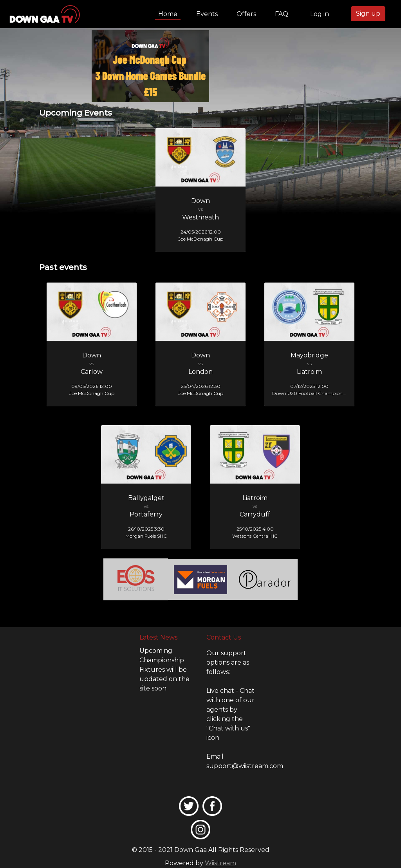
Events (207, 14)
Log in (320, 14)
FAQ (282, 14)
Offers (246, 14)
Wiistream (220, 863)
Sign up (368, 14)
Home (169, 13)
